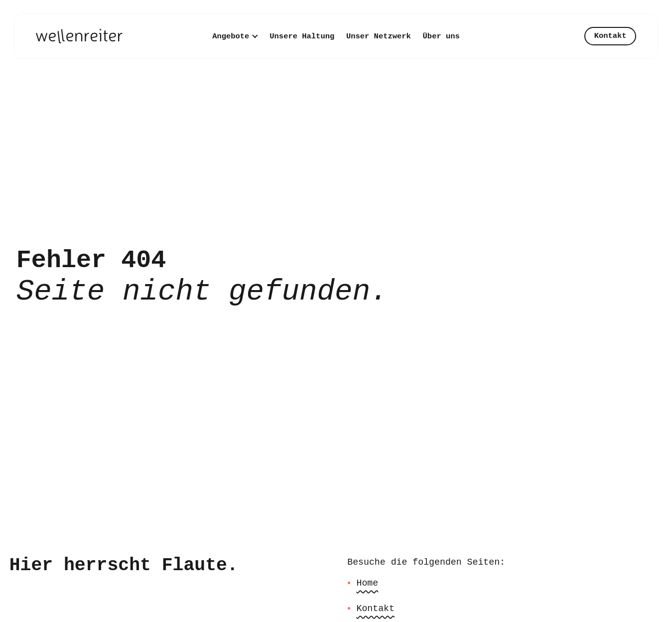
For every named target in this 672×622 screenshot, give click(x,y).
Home (367, 583)
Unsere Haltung (302, 36)
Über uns (441, 36)
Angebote (231, 36)
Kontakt (610, 36)
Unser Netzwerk (379, 36)
